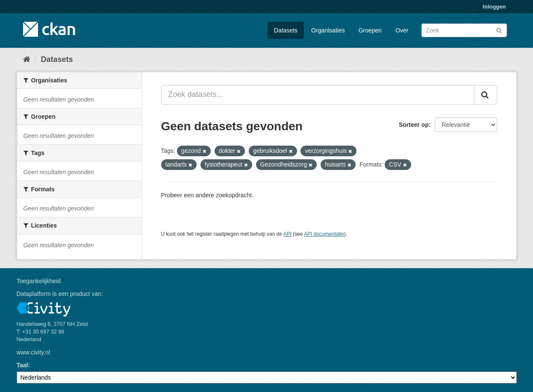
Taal (22, 365)
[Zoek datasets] (464, 30)
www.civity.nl (33, 352)
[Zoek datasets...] (318, 95)
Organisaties (328, 30)
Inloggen (494, 7)
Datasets (286, 30)
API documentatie (324, 234)
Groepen (370, 30)
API (287, 234)
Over (402, 30)
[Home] (27, 59)
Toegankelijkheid (39, 281)
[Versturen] (499, 30)
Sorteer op (414, 125)
